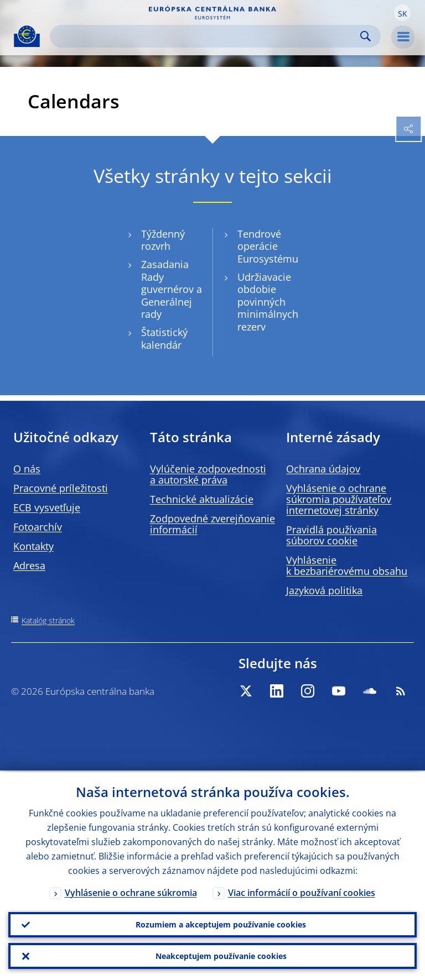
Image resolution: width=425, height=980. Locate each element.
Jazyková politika (324, 590)
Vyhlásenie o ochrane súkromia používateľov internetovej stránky (339, 499)
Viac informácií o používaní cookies (302, 891)
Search (366, 36)
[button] (402, 13)
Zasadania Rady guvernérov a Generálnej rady (172, 290)
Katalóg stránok (48, 620)
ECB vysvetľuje (47, 507)
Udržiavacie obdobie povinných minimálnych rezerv (268, 302)
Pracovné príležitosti (61, 488)
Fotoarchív (38, 527)
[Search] (206, 36)
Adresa (29, 565)
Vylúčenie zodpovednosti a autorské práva (208, 474)
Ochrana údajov (323, 469)
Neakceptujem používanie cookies (221, 955)
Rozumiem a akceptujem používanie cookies (221, 923)
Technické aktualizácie (202, 499)
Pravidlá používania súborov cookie (331, 535)
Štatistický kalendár (164, 339)
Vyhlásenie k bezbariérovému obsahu (347, 565)
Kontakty (33, 546)
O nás (27, 469)
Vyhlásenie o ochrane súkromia (131, 891)
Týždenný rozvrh (163, 240)
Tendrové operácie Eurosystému (268, 247)
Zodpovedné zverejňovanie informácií (212, 524)
